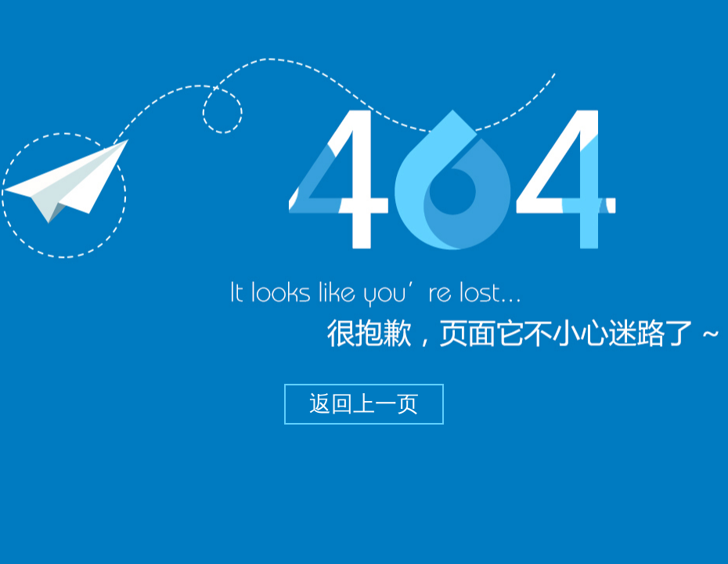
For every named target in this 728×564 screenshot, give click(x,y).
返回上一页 (364, 404)
